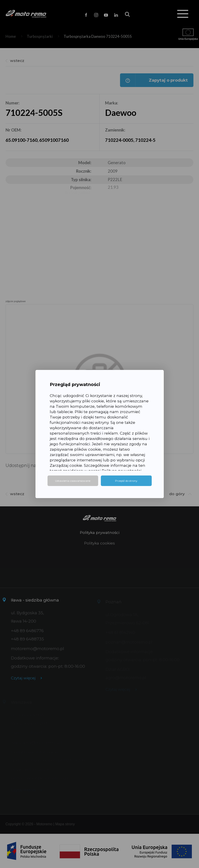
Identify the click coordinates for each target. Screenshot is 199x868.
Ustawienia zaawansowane (73, 481)
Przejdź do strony (126, 481)
